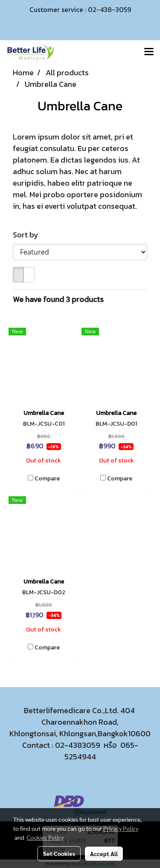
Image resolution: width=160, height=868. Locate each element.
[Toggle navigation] (149, 52)
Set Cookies (59, 853)
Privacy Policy (121, 828)
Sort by (28, 235)
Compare (47, 479)
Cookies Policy (45, 837)
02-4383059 (78, 745)
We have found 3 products (58, 299)
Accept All (104, 853)
